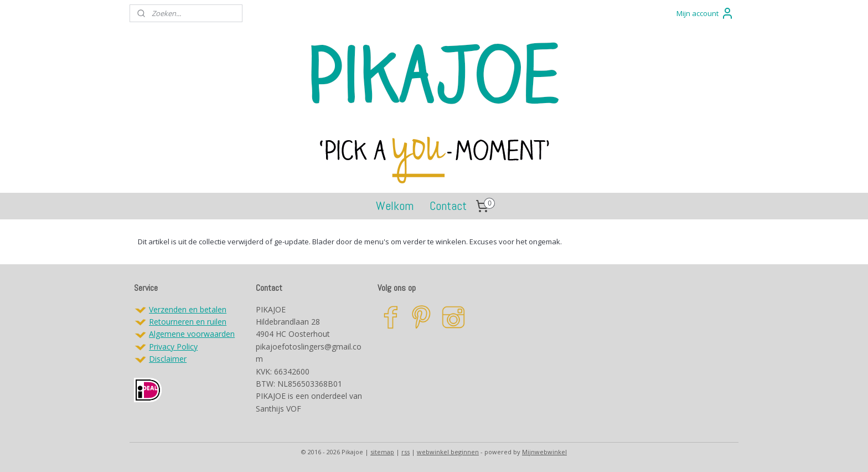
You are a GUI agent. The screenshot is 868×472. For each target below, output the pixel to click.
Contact (448, 206)
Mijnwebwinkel (544, 452)
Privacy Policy (173, 347)
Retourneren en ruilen (188, 322)
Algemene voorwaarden (192, 334)
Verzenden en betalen (188, 309)
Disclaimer (168, 359)
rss (405, 452)
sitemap (382, 452)
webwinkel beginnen (448, 452)
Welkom (395, 206)
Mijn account (705, 13)
